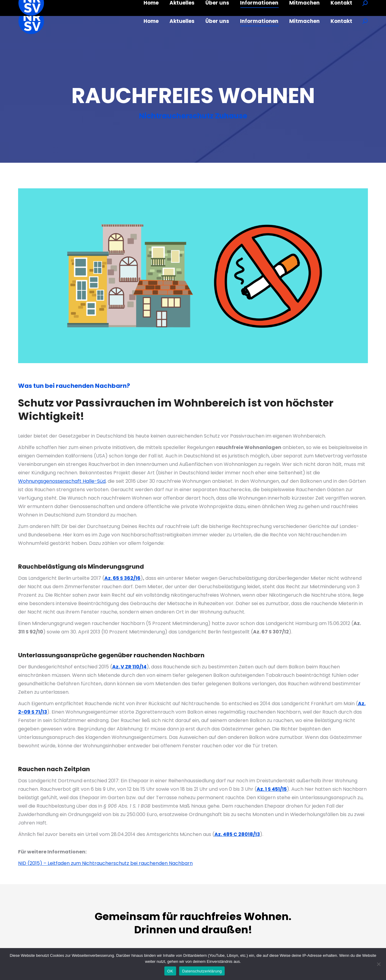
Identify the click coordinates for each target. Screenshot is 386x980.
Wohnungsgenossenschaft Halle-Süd (62, 481)
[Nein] (378, 964)
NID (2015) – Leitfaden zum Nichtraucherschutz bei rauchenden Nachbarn (105, 863)
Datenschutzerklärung (202, 971)
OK (170, 971)
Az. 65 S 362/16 (122, 578)
